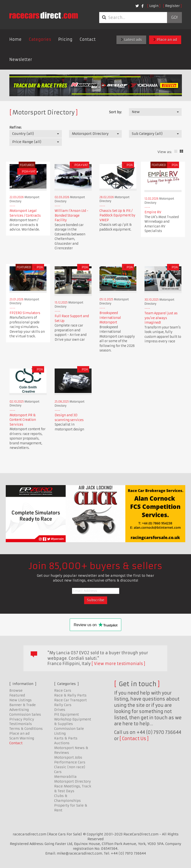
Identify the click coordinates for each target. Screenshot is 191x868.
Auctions (62, 743)
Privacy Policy (22, 719)
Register (172, 6)
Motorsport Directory (72, 781)
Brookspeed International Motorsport (110, 318)
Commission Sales (25, 714)
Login (154, 6)
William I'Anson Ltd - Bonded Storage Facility (72, 215)
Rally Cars (63, 705)
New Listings (20, 700)
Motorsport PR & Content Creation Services (23, 420)
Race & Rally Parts (70, 695)
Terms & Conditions (26, 729)
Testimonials (21, 724)
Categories (40, 39)
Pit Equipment (67, 714)
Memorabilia (65, 777)
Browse (16, 690)
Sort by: (115, 112)
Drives (60, 710)
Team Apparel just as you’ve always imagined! (161, 318)
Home (15, 39)
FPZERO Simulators (25, 313)
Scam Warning (22, 738)
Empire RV (153, 212)
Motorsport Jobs (68, 757)
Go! (174, 18)
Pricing (65, 39)
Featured (17, 695)
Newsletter (21, 59)
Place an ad (165, 40)
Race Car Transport (70, 700)
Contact (88, 39)
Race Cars (63, 690)
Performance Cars (70, 762)
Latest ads (131, 40)
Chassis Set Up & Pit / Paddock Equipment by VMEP (117, 215)
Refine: (15, 127)
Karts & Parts (66, 738)
